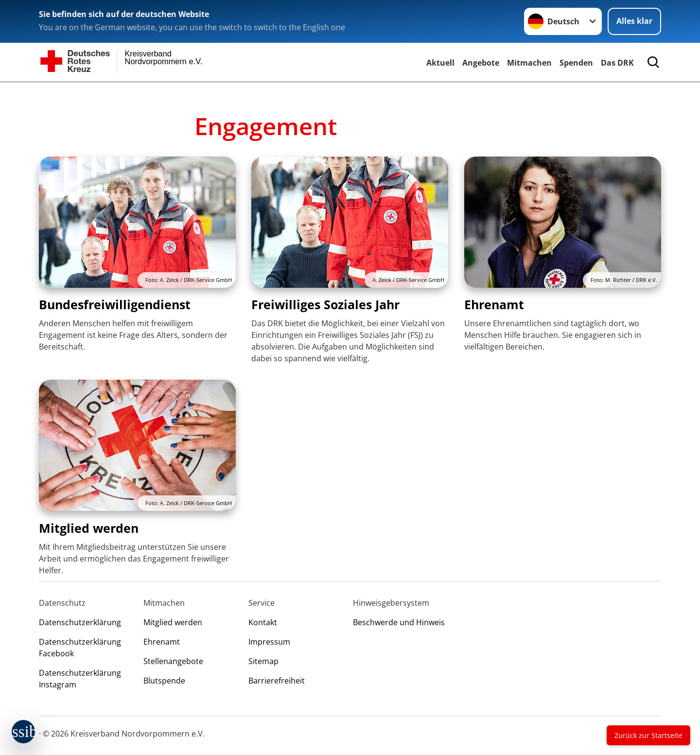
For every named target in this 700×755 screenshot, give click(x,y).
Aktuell (440, 63)
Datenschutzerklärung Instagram (80, 679)
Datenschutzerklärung (80, 622)
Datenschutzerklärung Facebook (80, 648)
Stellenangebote (173, 661)
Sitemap (263, 661)
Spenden (576, 63)
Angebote (481, 63)
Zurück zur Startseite (648, 735)
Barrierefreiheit (277, 681)
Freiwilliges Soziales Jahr (325, 304)
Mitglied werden (89, 528)
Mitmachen (529, 63)
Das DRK (617, 63)
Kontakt (263, 622)
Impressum (269, 642)
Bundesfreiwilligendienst (115, 304)
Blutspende (164, 681)
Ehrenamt (494, 304)
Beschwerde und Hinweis (399, 622)
